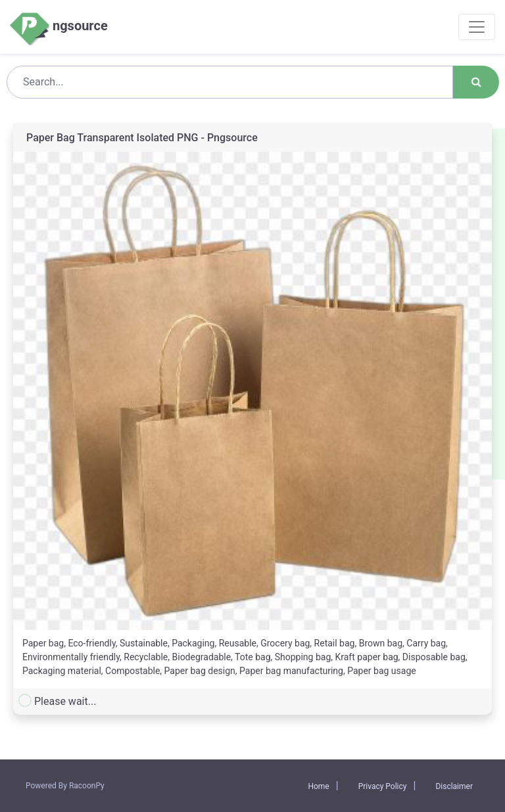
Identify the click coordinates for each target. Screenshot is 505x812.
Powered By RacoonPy (65, 786)
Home (318, 786)
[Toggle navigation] (477, 27)
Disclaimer (454, 786)
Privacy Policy (383, 786)
